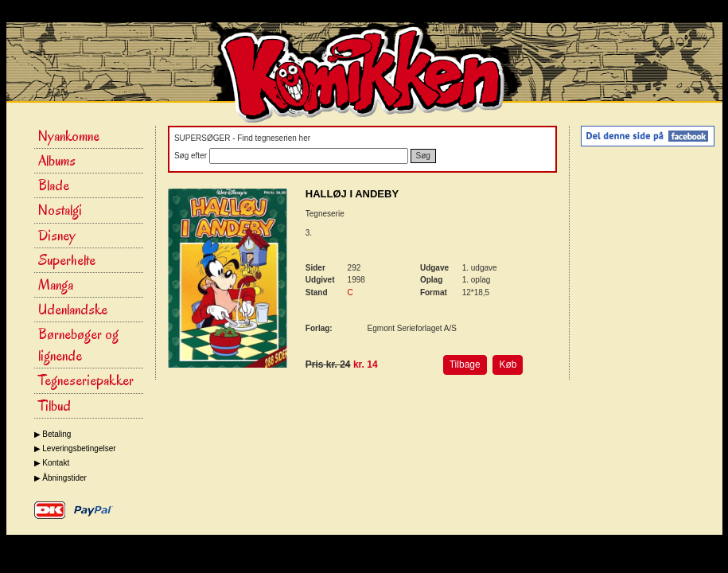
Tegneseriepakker (86, 380)
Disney (57, 236)
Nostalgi (60, 210)
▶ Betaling (53, 434)
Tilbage (465, 364)
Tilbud (55, 406)
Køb (508, 364)
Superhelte (67, 260)
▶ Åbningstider (60, 478)
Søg (423, 156)
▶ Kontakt (52, 463)
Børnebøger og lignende (78, 345)
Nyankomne (69, 136)
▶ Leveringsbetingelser (75, 448)
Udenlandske (73, 310)
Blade (54, 185)
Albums (57, 161)
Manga (56, 285)
